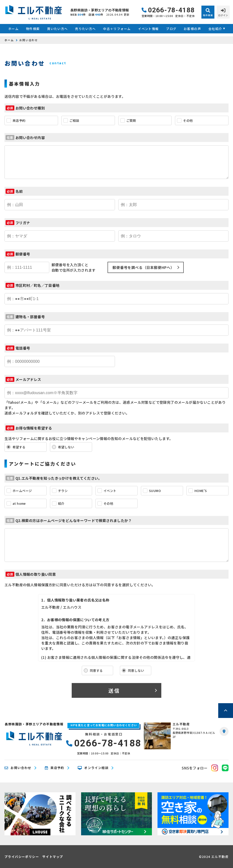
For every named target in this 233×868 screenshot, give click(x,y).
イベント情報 (148, 29)
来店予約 (55, 768)
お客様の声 (192, 29)
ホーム (13, 29)
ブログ (171, 29)
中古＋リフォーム (117, 29)
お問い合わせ (18, 768)
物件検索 (33, 29)
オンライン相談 (93, 768)
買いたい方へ (57, 29)
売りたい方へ (85, 29)
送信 (114, 690)
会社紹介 (215, 29)
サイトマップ (53, 857)
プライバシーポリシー (22, 857)
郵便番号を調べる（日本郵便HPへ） (143, 267)
